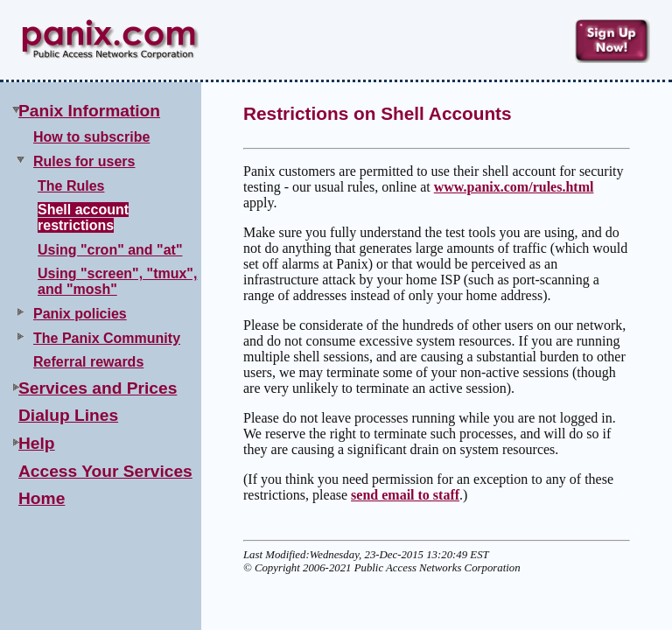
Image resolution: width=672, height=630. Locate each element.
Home (42, 498)
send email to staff (405, 495)
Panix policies (80, 314)
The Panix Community (107, 338)
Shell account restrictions (83, 217)
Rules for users (84, 161)
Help (37, 443)
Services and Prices (98, 388)
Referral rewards (88, 362)
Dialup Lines (68, 415)
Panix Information (89, 111)
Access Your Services (105, 471)
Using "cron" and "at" (110, 250)
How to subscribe (91, 137)
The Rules (71, 186)
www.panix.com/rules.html (514, 187)
